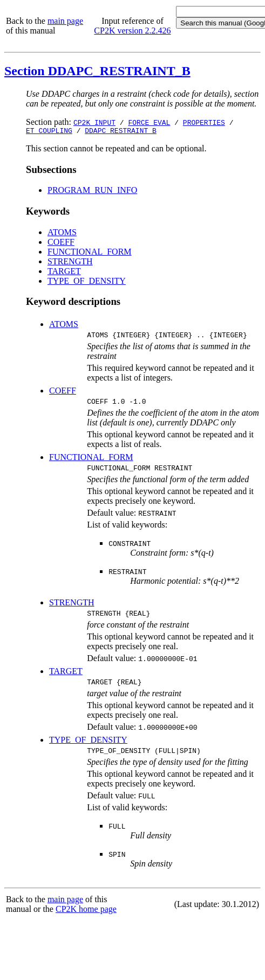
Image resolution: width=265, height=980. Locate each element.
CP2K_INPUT (94, 122)
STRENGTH (70, 263)
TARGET (64, 273)
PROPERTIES (204, 122)
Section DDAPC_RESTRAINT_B (97, 71)
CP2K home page (86, 920)
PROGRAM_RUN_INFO (92, 192)
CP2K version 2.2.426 (132, 31)
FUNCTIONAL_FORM (90, 253)
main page (65, 21)
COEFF (61, 244)
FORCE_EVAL (149, 122)
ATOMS (62, 234)
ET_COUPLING (49, 132)
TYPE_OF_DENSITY (87, 282)
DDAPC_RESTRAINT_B (121, 132)
